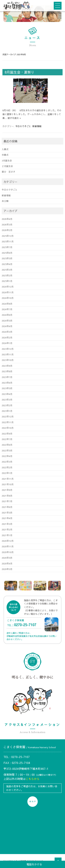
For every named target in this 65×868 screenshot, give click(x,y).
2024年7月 (7, 309)
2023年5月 (7, 388)
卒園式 (5, 155)
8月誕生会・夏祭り (19, 72)
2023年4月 (7, 394)
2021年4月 (7, 518)
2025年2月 (7, 275)
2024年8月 (7, 304)
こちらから (33, 779)
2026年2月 (7, 230)
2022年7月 (7, 439)
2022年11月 (8, 422)
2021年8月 (7, 496)
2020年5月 (7, 558)
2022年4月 (7, 456)
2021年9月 (7, 490)
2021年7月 (7, 501)
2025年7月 (7, 247)
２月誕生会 (7, 166)
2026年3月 (7, 224)
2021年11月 (8, 479)
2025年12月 (8, 236)
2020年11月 (8, 546)
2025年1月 (7, 281)
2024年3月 (7, 332)
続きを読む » (14, 118)
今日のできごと (23, 126)
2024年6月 (7, 315)
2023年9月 (7, 366)
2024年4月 (7, 326)
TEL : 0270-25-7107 (17, 757)
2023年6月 (7, 383)
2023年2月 (7, 405)
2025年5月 (7, 258)
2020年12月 (8, 541)
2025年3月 (7, 270)
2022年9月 (7, 434)
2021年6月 (7, 507)
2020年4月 (7, 563)
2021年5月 (7, 513)
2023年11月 (8, 354)
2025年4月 (7, 264)
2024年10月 (8, 298)
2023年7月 (7, 377)
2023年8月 (7, 371)
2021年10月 (8, 484)
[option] (11, 586)
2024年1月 (7, 343)
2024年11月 (8, 292)
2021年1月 (7, 535)
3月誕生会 (7, 161)
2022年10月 (8, 428)
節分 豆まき (8, 172)
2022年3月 (7, 462)
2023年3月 (7, 400)
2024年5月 (7, 321)
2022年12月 (8, 416)
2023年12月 (8, 349)
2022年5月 (7, 450)
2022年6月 (7, 445)
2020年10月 (8, 552)
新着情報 (37, 126)
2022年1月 (7, 473)
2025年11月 (8, 241)
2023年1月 (7, 411)
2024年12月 (8, 287)
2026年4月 (7, 219)
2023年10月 (8, 360)
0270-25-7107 (25, 625)
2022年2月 (7, 467)
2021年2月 (7, 529)
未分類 (5, 201)
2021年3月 (7, 524)
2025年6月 (7, 253)
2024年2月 (7, 337)
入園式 (5, 149)
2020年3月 (7, 569)
